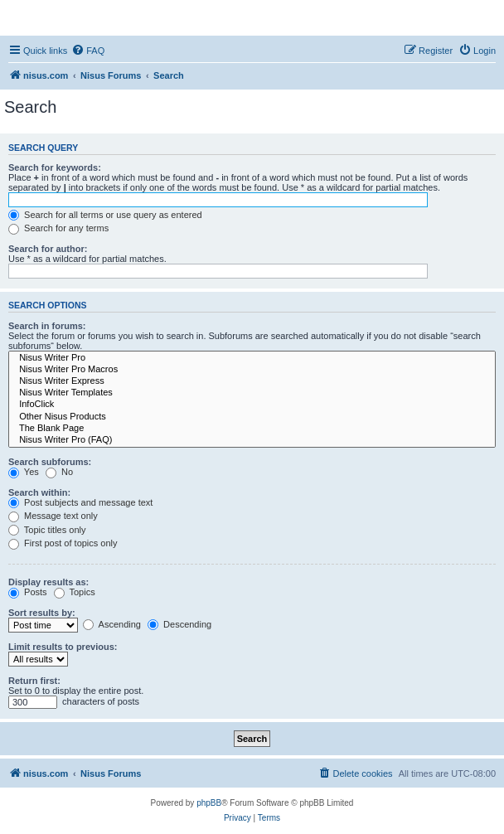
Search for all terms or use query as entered (105, 215)
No (59, 472)
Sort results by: (42, 613)
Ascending (112, 624)
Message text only (53, 516)
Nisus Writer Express (252, 381)
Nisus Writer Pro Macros (252, 370)
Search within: (39, 492)
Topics (75, 592)
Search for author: (48, 249)
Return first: (34, 681)
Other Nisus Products (252, 417)
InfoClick (252, 405)
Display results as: (48, 582)
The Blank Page (252, 429)
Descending (179, 624)
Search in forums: (47, 326)
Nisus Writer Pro (252, 358)
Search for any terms (58, 228)
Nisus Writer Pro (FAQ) (252, 440)
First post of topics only (63, 543)
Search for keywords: (55, 167)
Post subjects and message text (80, 502)
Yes (24, 472)
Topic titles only (47, 530)
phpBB (209, 803)
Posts (28, 592)
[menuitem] (88, 51)
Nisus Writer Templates (252, 393)
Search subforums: (50, 462)
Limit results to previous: (63, 647)
